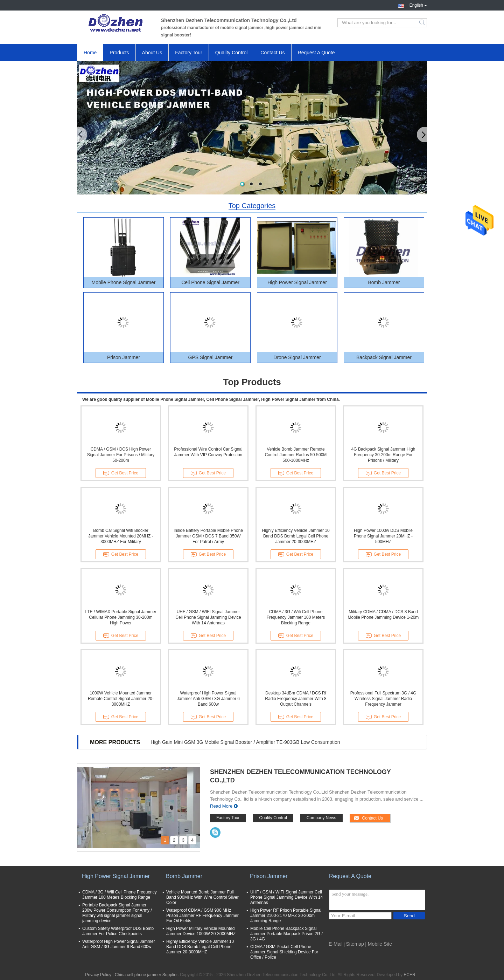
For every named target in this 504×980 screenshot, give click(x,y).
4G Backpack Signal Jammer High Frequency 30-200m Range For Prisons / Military (383, 455)
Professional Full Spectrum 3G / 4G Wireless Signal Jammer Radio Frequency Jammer (383, 699)
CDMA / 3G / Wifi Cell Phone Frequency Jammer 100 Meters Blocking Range (296, 617)
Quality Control (232, 53)
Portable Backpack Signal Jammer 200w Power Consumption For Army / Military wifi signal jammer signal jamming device (117, 913)
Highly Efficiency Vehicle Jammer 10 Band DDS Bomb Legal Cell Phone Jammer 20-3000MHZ (296, 536)
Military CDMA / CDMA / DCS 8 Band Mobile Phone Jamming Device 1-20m (383, 615)
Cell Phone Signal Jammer (210, 282)
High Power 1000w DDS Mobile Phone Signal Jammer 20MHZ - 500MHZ (383, 536)
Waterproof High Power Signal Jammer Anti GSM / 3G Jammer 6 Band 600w (208, 699)
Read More (221, 806)
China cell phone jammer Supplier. (147, 975)
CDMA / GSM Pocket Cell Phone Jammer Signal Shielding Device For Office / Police (284, 952)
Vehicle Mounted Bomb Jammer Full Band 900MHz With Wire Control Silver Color (202, 897)
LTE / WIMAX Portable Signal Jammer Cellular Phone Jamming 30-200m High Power (121, 617)
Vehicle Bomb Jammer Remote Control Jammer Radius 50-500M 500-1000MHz (296, 455)
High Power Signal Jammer (297, 282)
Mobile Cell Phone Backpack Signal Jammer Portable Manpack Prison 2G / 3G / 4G (286, 934)
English (418, 5)
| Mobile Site (379, 944)
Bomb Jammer (384, 282)
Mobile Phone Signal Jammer (124, 282)
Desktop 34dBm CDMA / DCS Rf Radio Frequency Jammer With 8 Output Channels (296, 699)
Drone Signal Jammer (297, 357)
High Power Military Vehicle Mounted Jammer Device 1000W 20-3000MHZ (201, 931)
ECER (409, 975)
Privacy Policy (98, 975)
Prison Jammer (124, 357)
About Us (152, 53)
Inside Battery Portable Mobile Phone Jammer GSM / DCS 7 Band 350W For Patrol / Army (208, 536)
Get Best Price (121, 473)
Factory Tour (189, 53)
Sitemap (355, 944)
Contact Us (272, 53)
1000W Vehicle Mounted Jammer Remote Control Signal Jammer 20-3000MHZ (121, 699)
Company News (321, 818)
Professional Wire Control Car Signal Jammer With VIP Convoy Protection (208, 452)
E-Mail (336, 944)
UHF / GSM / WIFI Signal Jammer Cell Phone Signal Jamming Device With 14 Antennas (208, 617)
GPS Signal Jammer (211, 357)
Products (119, 53)
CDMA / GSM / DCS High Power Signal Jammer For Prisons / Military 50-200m (121, 455)
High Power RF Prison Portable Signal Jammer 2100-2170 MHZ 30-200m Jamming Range (286, 916)
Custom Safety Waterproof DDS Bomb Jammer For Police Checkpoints (118, 931)
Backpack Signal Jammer (384, 357)
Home (90, 53)
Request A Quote (316, 53)
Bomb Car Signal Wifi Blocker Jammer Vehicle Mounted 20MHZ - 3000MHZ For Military (121, 536)
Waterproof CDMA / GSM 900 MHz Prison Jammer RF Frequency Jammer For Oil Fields (202, 916)
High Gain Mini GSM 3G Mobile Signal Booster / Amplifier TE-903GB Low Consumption (245, 742)
